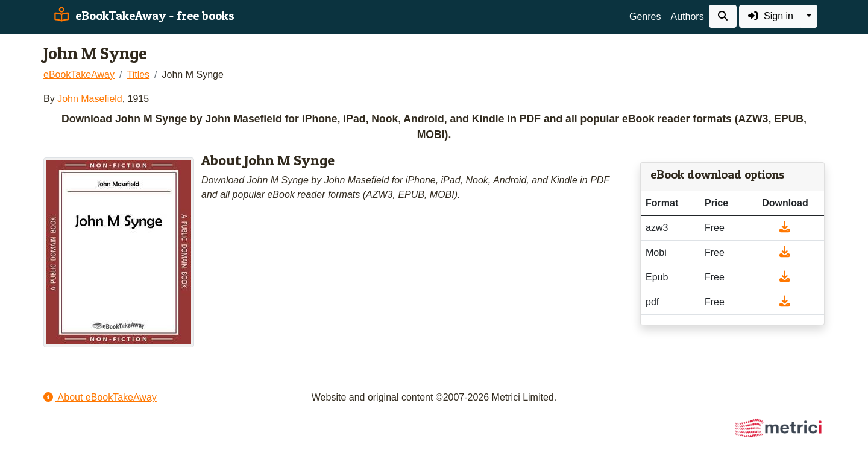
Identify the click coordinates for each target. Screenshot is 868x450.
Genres (645, 17)
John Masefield (90, 99)
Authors (687, 17)
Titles (138, 74)
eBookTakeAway (79, 74)
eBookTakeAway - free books (143, 16)
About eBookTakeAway (100, 397)
